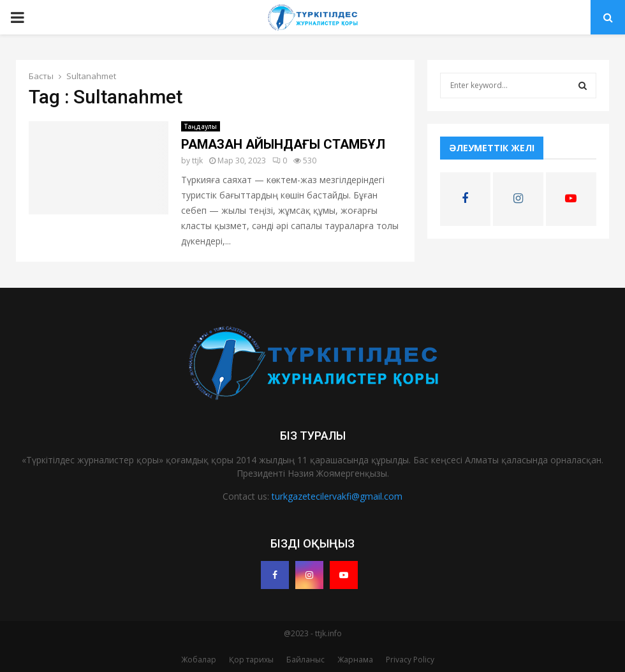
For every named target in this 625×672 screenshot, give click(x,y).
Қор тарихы (251, 660)
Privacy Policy (410, 660)
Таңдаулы (201, 126)
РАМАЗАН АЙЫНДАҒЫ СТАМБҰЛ (283, 144)
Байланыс (305, 660)
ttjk (197, 161)
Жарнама (355, 660)
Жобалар (199, 660)
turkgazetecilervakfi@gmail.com (337, 496)
